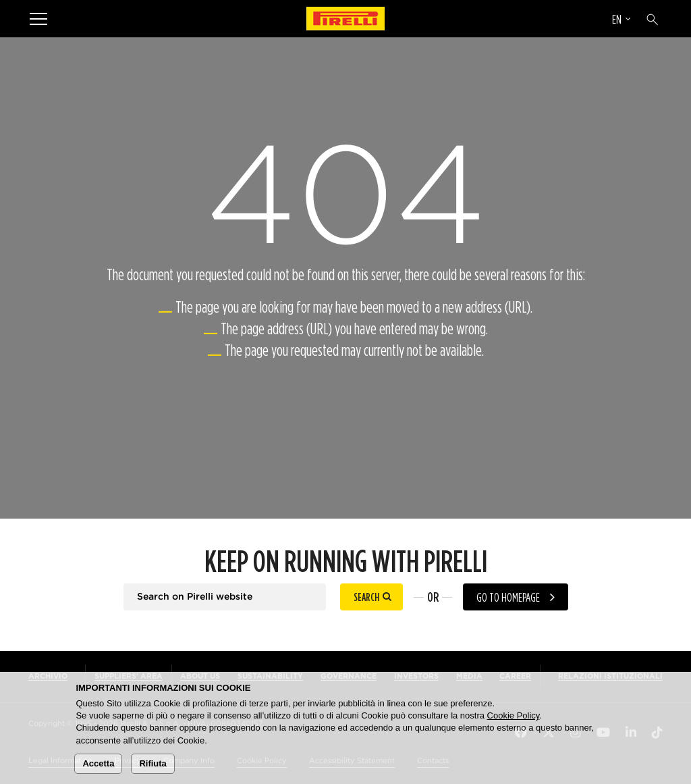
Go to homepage (508, 597)
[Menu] (38, 19)
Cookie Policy (514, 715)
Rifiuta (153, 763)
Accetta (98, 763)
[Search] (653, 20)
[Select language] (621, 21)
